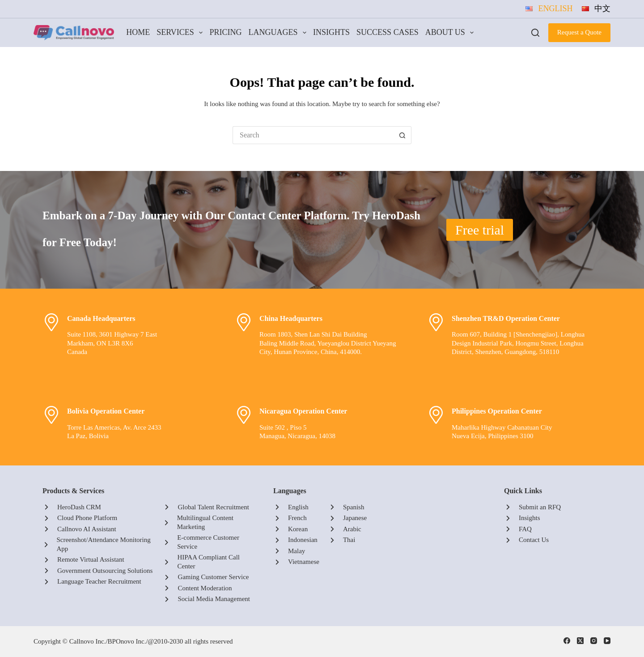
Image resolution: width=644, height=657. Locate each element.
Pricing (225, 32)
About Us (451, 33)
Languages (279, 33)
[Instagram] (594, 641)
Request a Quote (579, 32)
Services (181, 33)
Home (138, 32)
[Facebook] (567, 641)
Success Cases (388, 32)
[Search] (535, 33)
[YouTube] (607, 641)
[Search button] (402, 135)
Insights (331, 32)
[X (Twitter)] (580, 641)
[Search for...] (313, 135)
